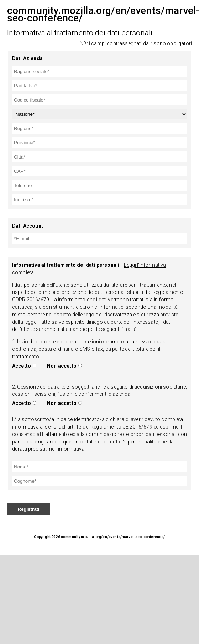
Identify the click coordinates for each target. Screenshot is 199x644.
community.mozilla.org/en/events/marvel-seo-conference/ (113, 537)
